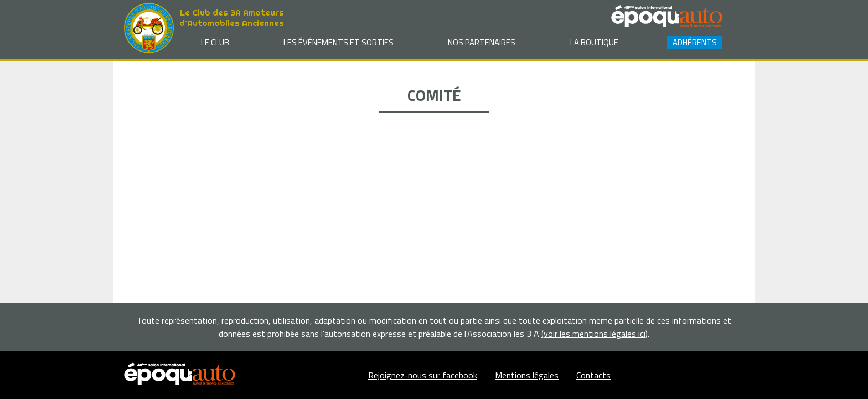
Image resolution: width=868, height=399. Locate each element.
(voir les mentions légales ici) (595, 334)
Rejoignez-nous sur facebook (423, 375)
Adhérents (695, 42)
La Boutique (594, 42)
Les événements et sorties (339, 42)
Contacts (593, 375)
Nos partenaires (482, 42)
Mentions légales (527, 375)
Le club (215, 42)
